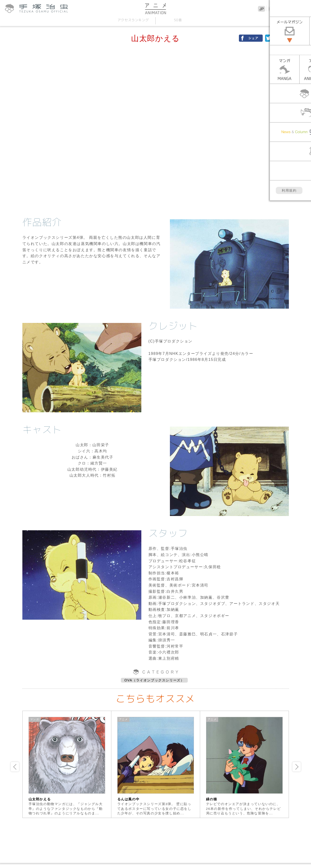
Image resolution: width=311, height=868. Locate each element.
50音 (178, 20)
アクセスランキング (133, 20)
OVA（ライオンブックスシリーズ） (154, 680)
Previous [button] (15, 767)
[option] (67, 764)
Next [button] (297, 767)
